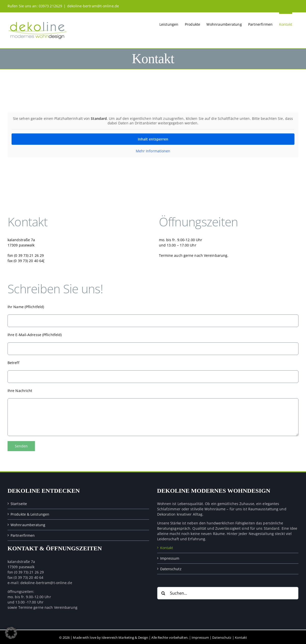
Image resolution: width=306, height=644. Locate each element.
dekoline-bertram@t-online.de (93, 6)
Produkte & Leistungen (30, 513)
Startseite (19, 503)
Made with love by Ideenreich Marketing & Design (111, 636)
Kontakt (167, 547)
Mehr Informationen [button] (153, 151)
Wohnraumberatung (28, 524)
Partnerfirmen (23, 534)
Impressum (170, 557)
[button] (11, 633)
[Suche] (163, 592)
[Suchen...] (228, 592)
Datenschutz (171, 568)
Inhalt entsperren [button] (153, 139)
